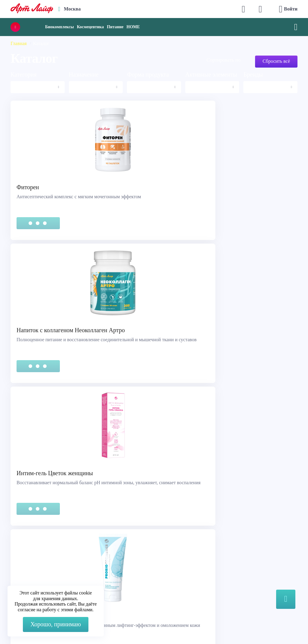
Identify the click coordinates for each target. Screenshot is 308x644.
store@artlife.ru (112, 584)
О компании (173, 549)
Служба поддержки (34, 549)
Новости (169, 564)
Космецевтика (90, 27)
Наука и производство (184, 571)
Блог (165, 579)
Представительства (33, 571)
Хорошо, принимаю (56, 624)
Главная (19, 43)
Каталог (169, 556)
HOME (133, 27)
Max (102, 560)
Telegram (106, 572)
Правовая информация (37, 556)
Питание (115, 27)
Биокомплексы (59, 27)
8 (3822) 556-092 (256, 627)
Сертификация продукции (41, 564)
